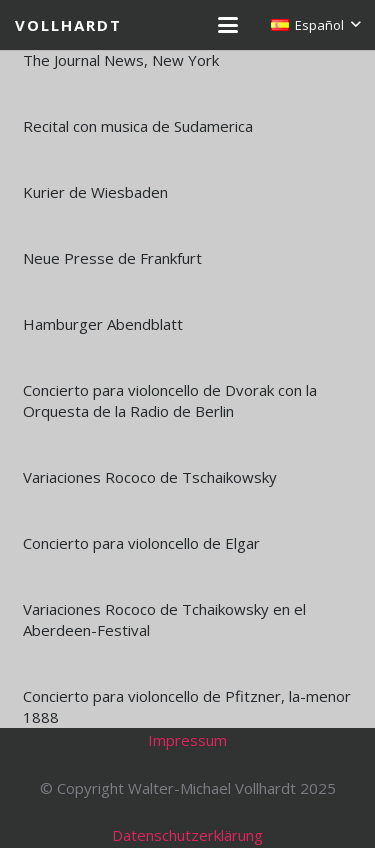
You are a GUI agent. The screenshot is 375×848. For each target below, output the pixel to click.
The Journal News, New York (121, 60)
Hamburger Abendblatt (103, 324)
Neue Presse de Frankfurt (112, 258)
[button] (228, 25)
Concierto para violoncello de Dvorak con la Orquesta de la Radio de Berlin (170, 400)
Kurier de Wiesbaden (95, 192)
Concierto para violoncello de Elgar (141, 543)
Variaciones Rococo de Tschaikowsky (150, 477)
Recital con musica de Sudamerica (138, 126)
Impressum (187, 740)
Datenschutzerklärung (187, 835)
